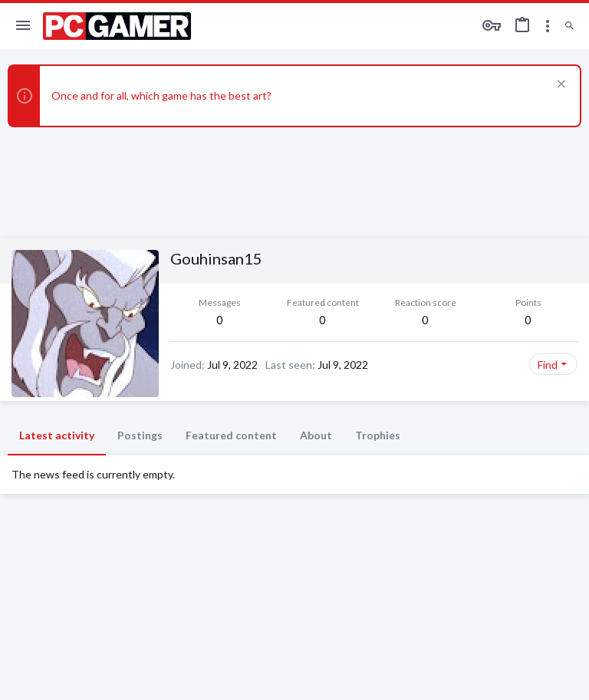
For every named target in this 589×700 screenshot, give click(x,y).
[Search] (569, 26)
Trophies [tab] (378, 435)
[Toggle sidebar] (548, 26)
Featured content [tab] (231, 435)
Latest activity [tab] (57, 435)
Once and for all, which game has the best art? (161, 95)
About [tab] (316, 435)
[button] (23, 26)
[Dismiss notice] (559, 85)
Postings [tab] (140, 435)
